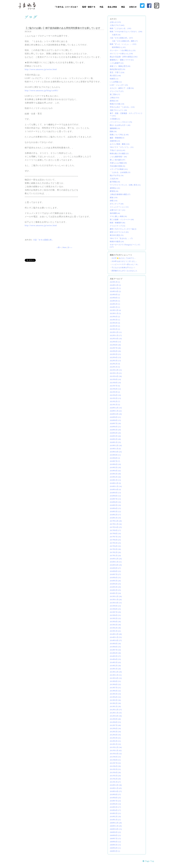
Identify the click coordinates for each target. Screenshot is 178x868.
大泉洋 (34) (116, 35)
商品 (123, 7)
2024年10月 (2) (115, 291)
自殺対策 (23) (115, 141)
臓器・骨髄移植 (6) (117, 138)
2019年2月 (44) (115, 477)
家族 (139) (114, 198)
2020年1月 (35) (115, 442)
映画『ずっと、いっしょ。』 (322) (123, 44)
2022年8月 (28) (115, 345)
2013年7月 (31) (115, 688)
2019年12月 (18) (116, 446)
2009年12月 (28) (116, 823)
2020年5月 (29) (115, 430)
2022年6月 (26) (115, 351)
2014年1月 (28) (115, 669)
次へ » (70, 247)
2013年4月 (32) (115, 697)
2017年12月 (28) (116, 521)
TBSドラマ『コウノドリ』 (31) (122, 147)
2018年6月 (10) (115, 502)
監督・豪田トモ (89, 7)
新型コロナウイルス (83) (119, 232)
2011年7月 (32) (115, 763)
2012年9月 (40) (115, 719)
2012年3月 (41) (115, 738)
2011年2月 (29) (115, 779)
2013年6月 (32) (115, 691)
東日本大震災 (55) (117, 235)
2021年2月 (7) (115, 401)
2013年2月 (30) (115, 703)
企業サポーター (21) (117, 210)
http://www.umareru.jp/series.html (41, 69)
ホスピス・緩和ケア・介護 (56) (122, 88)
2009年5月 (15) (115, 845)
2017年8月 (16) (115, 534)
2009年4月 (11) (115, 848)
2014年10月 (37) (116, 640)
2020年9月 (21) (115, 417)
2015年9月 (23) (115, 606)
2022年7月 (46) (115, 348)
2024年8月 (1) (115, 298)
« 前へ (59, 247)
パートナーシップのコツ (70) (121, 122)
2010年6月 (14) (115, 804)
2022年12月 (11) (116, 332)
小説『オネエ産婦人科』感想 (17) (125, 41)
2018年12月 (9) (115, 483)
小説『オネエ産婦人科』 (43, 240)
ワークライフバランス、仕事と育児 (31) (125, 185)
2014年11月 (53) (116, 637)
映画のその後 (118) (117, 104)
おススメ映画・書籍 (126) (120, 144)
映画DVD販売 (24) (117, 242)
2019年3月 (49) (115, 474)
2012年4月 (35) (115, 735)
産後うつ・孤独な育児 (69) (120, 66)
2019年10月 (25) (116, 452)
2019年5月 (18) (115, 468)
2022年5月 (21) (115, 354)
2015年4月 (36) (115, 622)
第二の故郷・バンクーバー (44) (122, 220)
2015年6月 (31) (115, 615)
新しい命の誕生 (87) (117, 160)
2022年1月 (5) (115, 367)
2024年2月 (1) (115, 304)
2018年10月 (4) (115, 490)
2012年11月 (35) (116, 713)
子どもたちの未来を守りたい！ (124, 268)
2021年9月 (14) (115, 379)
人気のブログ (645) (117, 25)
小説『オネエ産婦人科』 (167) (121, 38)
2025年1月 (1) (115, 282)
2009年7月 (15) (115, 839)
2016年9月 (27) (115, 568)
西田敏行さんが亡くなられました (124, 271)
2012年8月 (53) (115, 722)
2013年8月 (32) (115, 684)
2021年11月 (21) (116, 373)
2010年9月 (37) (115, 795)
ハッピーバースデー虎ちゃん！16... (125, 264)
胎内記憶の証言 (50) (117, 69)
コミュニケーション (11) (119, 207)
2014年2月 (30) (115, 666)
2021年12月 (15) (116, 370)
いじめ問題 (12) (116, 82)
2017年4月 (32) (115, 546)
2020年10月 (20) (116, 414)
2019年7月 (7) (115, 461)
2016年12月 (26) (116, 559)
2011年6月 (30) (115, 766)
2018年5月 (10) (115, 505)
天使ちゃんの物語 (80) (118, 163)
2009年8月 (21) (115, 835)
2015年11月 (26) (116, 600)
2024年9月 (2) (115, 295)
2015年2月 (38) (115, 628)
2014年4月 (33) (115, 659)
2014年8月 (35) (115, 647)
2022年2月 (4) (115, 364)
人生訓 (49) (114, 179)
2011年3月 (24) (115, 776)
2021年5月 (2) (115, 392)
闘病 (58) (113, 131)
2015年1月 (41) (115, 631)
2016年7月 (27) (115, 574)
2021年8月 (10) (115, 383)
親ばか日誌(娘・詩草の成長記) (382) (124, 57)
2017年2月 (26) (115, 552)
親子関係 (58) (115, 182)
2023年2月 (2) (115, 329)
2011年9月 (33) (115, 757)
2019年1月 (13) (115, 480)
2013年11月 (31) (116, 675)
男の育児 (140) (115, 76)
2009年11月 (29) (116, 826)
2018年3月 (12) (115, 512)
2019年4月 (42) (115, 471)
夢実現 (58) (114, 191)
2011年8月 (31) (115, 760)
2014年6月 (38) (115, 653)
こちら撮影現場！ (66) (118, 157)
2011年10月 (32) (116, 754)
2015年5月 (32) (115, 618)
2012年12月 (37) (116, 710)
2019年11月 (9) (115, 449)
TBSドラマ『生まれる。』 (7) (121, 238)
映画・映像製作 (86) (117, 223)
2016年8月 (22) (115, 571)
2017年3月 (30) (115, 549)
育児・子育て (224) (117, 72)
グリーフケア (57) (117, 91)
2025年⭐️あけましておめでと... (124, 258)
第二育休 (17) (115, 94)
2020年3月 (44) (115, 436)
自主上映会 (112, 7)
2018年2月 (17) (115, 515)
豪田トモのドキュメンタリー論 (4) (123, 229)
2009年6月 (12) (115, 842)
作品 (102, 7)
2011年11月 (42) (116, 751)
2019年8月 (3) (115, 458)
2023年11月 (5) (115, 313)
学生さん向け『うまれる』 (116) (122, 107)
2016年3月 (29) (115, 587)
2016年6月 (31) (115, 578)
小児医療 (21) (115, 119)
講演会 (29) (114, 101)
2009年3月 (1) (115, 851)
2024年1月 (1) (115, 307)
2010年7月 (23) (115, 801)
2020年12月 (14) (116, 408)
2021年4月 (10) (115, 395)
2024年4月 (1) (115, 301)
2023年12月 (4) (115, 310)
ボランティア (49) (117, 204)
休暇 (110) (114, 201)
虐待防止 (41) (115, 188)
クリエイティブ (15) (117, 226)
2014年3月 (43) (115, 662)
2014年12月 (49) (116, 634)
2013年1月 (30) (115, 706)
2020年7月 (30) (115, 423)
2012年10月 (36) (116, 716)
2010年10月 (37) (116, 791)
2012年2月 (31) (115, 741)
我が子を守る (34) (117, 176)
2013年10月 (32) (116, 678)
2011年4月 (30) (115, 773)
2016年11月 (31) (116, 562)
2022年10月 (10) (116, 339)
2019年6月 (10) (115, 464)
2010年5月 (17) (115, 807)
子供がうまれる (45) (117, 150)
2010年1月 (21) (115, 820)
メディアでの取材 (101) (119, 169)
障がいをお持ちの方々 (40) (120, 125)
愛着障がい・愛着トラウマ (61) (122, 60)
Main (64, 247)
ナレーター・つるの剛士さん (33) (123, 50)
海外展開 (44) (115, 213)
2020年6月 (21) (115, 427)
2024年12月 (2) (115, 285)
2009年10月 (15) (116, 829)
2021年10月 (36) (116, 376)
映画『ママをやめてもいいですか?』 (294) (126, 32)
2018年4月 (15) (115, 508)
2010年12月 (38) (116, 785)
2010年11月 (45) (116, 788)
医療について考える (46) (119, 135)
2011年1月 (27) (115, 782)
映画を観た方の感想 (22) (119, 154)
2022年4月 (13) (115, 357)
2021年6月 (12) (115, 389)
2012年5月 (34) (115, 732)
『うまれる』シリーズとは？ (66, 7)
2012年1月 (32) (115, 744)
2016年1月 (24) (115, 593)
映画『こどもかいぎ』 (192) (120, 28)
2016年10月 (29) (116, 565)
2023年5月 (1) (115, 320)
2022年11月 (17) (116, 335)
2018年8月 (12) (115, 496)
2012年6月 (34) (115, 729)
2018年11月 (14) (116, 486)
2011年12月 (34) (116, 747)
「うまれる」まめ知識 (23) (120, 172)
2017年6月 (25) (115, 540)
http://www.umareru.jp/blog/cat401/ (42, 91)
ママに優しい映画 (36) (118, 216)
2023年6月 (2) (115, 317)
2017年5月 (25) (115, 543)
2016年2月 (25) (115, 590)
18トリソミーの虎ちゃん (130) (121, 54)
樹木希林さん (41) (119, 47)
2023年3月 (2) (115, 326)
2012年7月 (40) (115, 725)
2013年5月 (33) (115, 694)
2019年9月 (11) (115, 455)
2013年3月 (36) (115, 700)
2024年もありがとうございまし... (124, 261)
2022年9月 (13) (115, 342)
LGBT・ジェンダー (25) (119, 85)
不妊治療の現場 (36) (117, 166)
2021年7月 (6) (115, 386)
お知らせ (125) (115, 22)
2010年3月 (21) (115, 813)
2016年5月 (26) (115, 581)
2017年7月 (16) (115, 537)
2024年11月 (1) (115, 288)
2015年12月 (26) (116, 596)
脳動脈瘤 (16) (115, 128)
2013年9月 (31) (115, 681)
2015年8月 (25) (115, 609)
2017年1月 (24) (115, 556)
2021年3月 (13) (115, 398)
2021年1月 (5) (115, 405)
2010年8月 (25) (115, 798)
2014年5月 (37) (115, 656)
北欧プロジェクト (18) (118, 110)
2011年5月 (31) (115, 769)
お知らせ (133, 7)
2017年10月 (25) (116, 527)
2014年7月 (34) (115, 650)
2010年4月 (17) (115, 810)
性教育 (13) (114, 79)
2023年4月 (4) (115, 323)
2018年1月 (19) (115, 518)
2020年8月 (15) (115, 420)
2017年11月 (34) (116, 524)
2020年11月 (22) (116, 411)
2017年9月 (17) (115, 530)
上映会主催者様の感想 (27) (120, 194)
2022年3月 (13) (115, 361)
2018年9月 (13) (115, 493)
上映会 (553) (114, 98)
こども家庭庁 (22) (117, 63)
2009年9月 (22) (115, 832)
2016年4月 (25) (115, 584)
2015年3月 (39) (115, 625)
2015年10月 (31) (116, 603)
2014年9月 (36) (115, 644)
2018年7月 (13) (115, 499)
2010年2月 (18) (115, 817)
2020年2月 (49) (115, 439)
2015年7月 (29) (115, 612)
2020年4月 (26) (115, 433)
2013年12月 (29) (116, 672)
